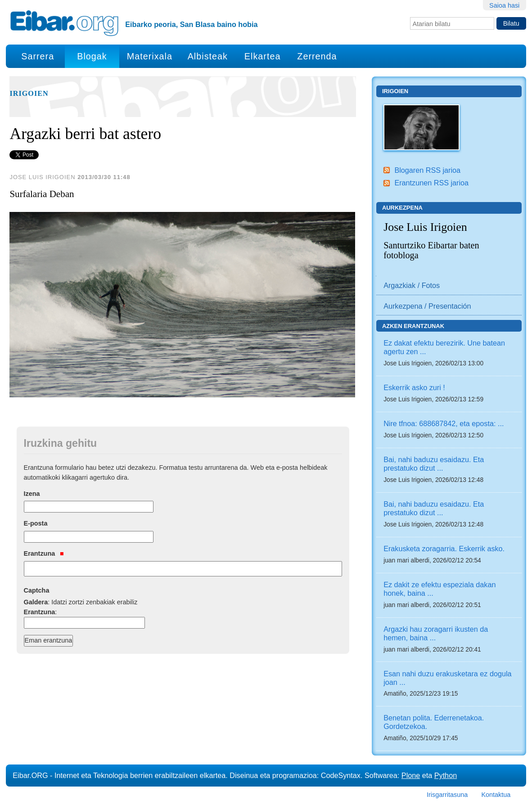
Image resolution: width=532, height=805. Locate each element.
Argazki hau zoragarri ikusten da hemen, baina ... (436, 633)
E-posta (36, 523)
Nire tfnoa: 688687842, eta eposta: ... (444, 423)
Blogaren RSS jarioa (427, 170)
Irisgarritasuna (447, 795)
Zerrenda (317, 56)
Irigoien (29, 94)
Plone (411, 775)
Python (446, 775)
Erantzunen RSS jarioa (431, 183)
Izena (32, 494)
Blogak (92, 56)
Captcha (37, 590)
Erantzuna (44, 553)
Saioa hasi (504, 5)
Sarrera (38, 56)
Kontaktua (496, 795)
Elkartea (263, 56)
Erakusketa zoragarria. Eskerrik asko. (444, 549)
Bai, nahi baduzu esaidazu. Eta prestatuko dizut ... (434, 464)
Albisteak (208, 56)
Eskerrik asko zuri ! (414, 387)
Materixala (150, 56)
